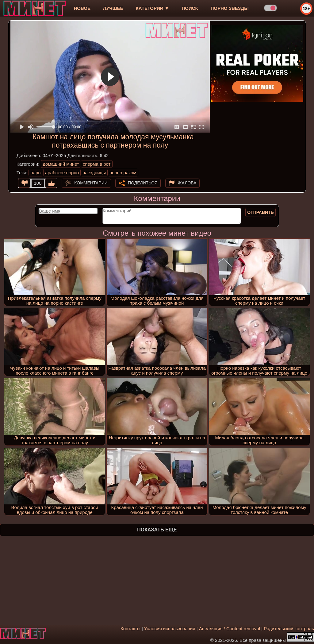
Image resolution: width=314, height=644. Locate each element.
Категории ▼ (153, 8)
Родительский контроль (289, 629)
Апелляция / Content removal (230, 629)
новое (82, 8)
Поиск (190, 8)
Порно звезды (230, 8)
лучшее (113, 8)
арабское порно (62, 173)
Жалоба (187, 183)
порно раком (123, 173)
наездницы (94, 173)
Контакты (130, 629)
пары (36, 173)
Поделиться (143, 183)
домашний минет (61, 164)
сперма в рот (97, 164)
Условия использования (170, 629)
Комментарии (91, 183)
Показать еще (157, 530)
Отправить (260, 212)
